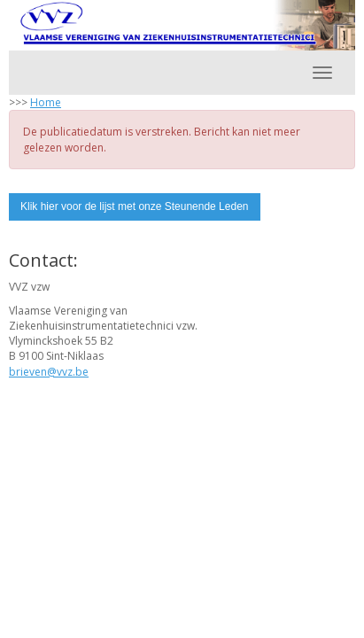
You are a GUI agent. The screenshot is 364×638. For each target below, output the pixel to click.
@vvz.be (49, 372)
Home (46, 102)
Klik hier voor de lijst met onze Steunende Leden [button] (135, 206)
